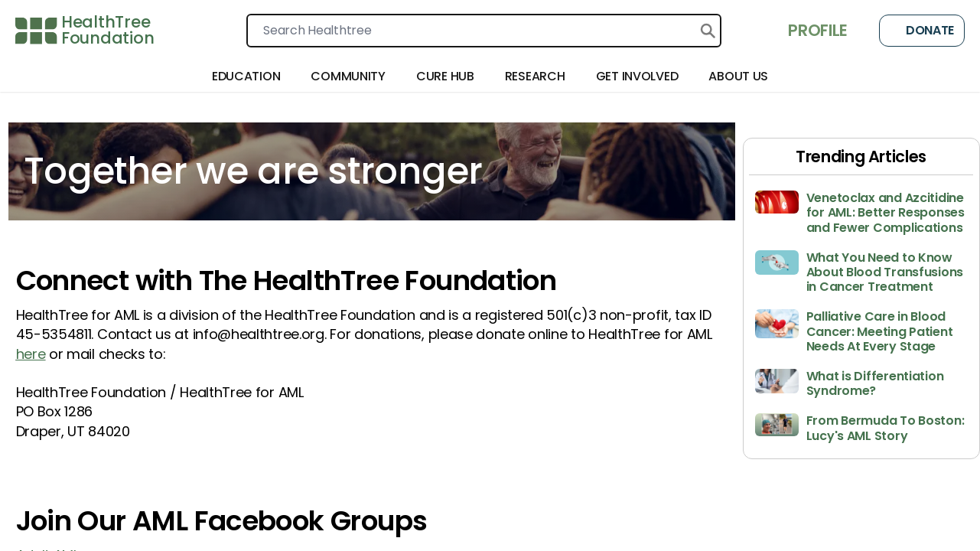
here (31, 354)
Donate (922, 31)
